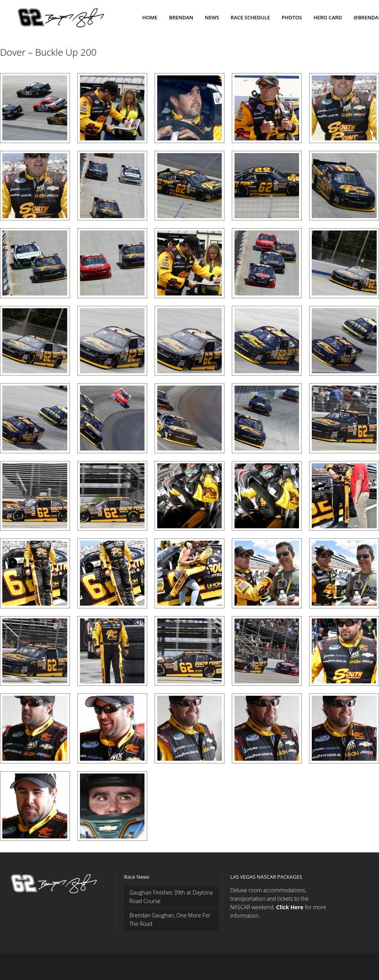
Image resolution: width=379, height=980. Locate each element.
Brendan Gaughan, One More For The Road (170, 919)
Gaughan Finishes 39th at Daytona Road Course (171, 897)
